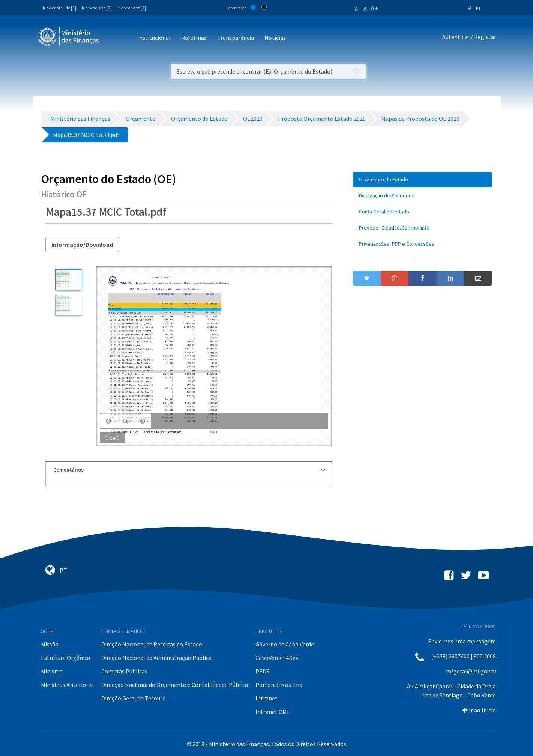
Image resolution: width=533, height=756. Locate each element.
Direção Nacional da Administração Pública (156, 658)
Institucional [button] (154, 38)
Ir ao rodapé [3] (132, 8)
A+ (374, 8)
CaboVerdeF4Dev (277, 658)
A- (357, 9)
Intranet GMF (273, 712)
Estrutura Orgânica (65, 658)
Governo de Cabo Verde (285, 644)
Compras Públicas (124, 671)
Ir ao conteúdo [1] (59, 8)
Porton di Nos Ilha (279, 685)
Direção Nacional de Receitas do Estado (152, 644)
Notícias (275, 38)
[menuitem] (423, 180)
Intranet (266, 698)
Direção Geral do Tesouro (134, 698)
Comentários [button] (190, 470)
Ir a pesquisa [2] (97, 8)
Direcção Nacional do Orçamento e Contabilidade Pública (175, 685)
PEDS (262, 671)
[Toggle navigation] (111, 38)
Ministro (52, 671)
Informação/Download (82, 245)
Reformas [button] (194, 38)
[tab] (189, 470)
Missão (50, 644)
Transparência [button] (236, 38)
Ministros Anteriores (67, 685)
